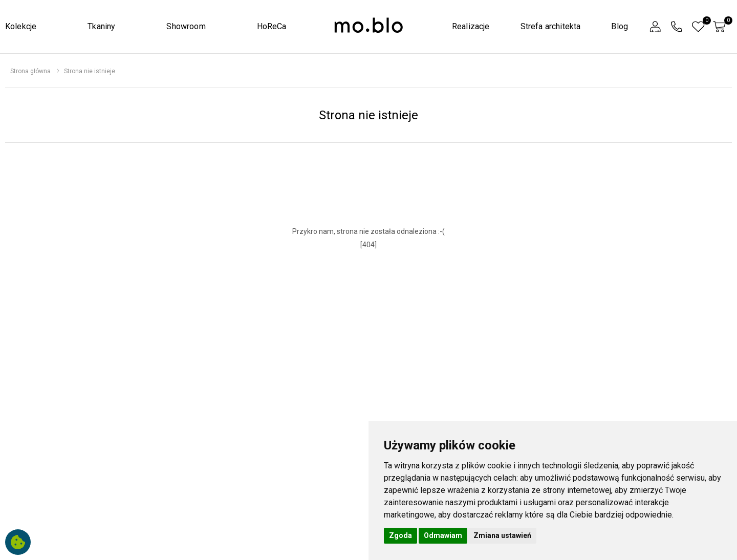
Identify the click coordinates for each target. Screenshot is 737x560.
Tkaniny (101, 26)
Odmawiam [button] (443, 535)
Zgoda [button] (400, 535)
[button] (655, 27)
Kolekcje (21, 26)
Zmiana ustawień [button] (502, 535)
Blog (620, 26)
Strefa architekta (551, 26)
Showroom (186, 26)
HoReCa (272, 26)
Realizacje (471, 26)
